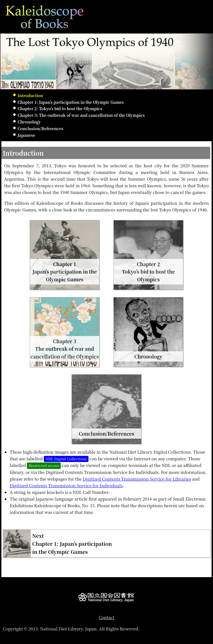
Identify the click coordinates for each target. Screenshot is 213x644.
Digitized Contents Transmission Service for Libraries (137, 479)
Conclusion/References (40, 128)
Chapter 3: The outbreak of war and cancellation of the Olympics (81, 115)
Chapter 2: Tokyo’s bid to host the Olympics (60, 108)
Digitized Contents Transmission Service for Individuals (66, 485)
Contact (107, 617)
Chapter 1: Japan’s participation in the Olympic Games (71, 102)
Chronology (29, 122)
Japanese (26, 135)
